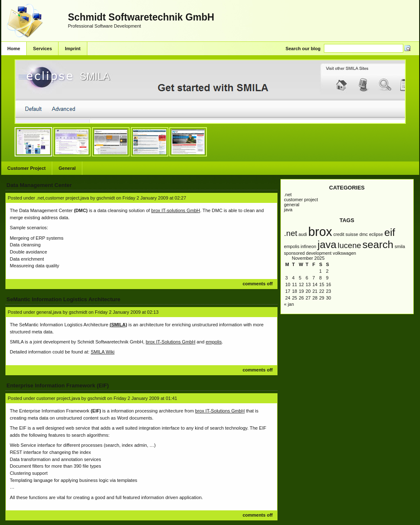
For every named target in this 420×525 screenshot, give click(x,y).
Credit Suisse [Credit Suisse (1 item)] (346, 234)
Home (14, 49)
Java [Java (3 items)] (327, 245)
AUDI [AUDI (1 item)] (303, 234)
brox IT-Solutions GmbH (171, 342)
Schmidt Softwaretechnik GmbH (141, 17)
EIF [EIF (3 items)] (389, 232)
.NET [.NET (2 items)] (291, 233)
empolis (214, 342)
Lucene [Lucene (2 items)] (349, 245)
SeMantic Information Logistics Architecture (64, 299)
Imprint (73, 49)
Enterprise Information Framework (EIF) (58, 385)
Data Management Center (39, 185)
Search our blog (303, 49)
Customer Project (27, 168)
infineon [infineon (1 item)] (308, 246)
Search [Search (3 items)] (378, 245)
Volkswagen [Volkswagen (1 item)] (344, 253)
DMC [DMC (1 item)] (364, 234)
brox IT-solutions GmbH (176, 210)
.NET (288, 195)
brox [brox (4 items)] (320, 232)
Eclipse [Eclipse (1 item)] (376, 234)
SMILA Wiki (103, 352)
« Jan (289, 304)
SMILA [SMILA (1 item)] (400, 246)
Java (288, 210)
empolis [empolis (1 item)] (292, 246)
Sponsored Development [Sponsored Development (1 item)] (308, 253)
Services (42, 49)
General (67, 168)
